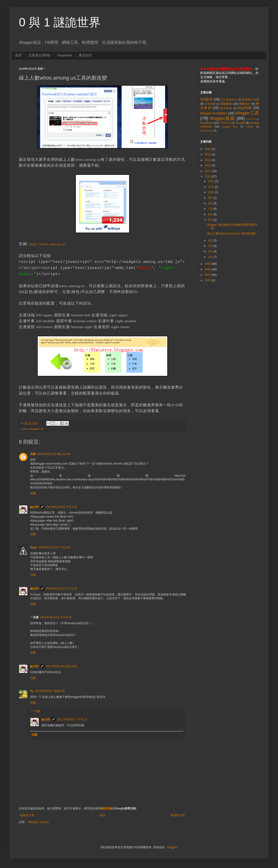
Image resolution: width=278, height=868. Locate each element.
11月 (211, 187)
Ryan (34, 547)
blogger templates (214, 113)
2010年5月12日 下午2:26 (61, 589)
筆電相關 (210, 104)
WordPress (206, 131)
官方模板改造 (229, 100)
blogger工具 (37, 429)
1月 (211, 257)
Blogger (172, 847)
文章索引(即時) (39, 55)
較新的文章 (27, 815)
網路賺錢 (226, 108)
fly (32, 691)
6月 (211, 214)
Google (240, 123)
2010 (208, 177)
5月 (211, 220)
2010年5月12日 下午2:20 (54, 547)
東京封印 (85, 55)
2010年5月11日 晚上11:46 (54, 454)
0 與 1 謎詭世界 (60, 22)
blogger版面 (223, 118)
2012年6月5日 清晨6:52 (50, 691)
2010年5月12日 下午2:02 (61, 507)
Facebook (64, 55)
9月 (211, 198)
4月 (211, 241)
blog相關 (245, 108)
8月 (211, 203)
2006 (208, 280)
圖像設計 (245, 104)
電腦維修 (226, 104)
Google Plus (230, 127)
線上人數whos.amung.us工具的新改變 (231, 233)
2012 (208, 165)
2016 (208, 149)
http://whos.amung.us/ (48, 244)
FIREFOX (225, 123)
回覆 (33, 493)
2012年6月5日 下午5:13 (72, 719)
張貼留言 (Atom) (38, 822)
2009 (208, 264)
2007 (208, 275)
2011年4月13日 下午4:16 (56, 617)
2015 (208, 154)
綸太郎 (34, 507)
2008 (208, 269)
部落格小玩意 (250, 100)
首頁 (18, 55)
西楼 (33, 454)
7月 (211, 209)
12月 (211, 181)
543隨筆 (206, 99)
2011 (208, 171)
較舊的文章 (178, 815)
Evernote (251, 119)
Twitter (250, 127)
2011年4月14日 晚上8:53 (61, 666)
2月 (211, 251)
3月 (211, 246)
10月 (211, 192)
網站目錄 (106, 808)
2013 (208, 160)
